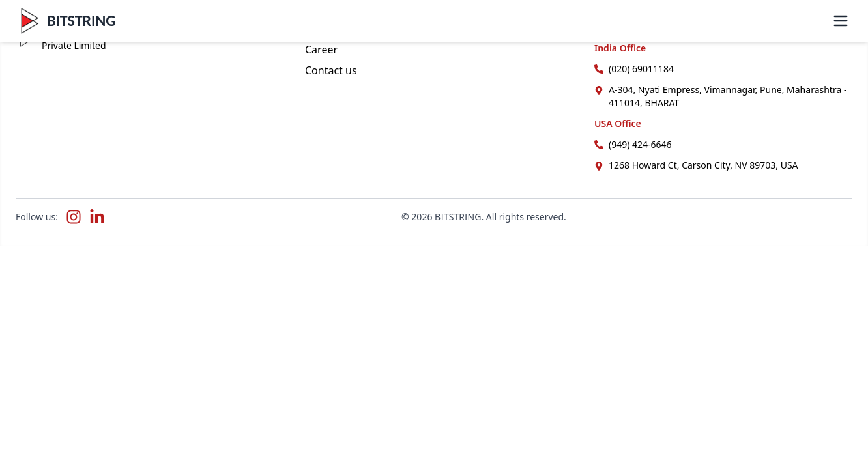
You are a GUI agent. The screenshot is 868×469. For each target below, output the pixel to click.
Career (321, 50)
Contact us (331, 70)
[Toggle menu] (841, 21)
